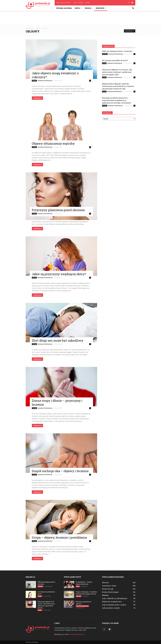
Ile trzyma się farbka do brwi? (115, 60)
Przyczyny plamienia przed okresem (58, 210)
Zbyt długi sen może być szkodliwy (58, 340)
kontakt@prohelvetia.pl (77, 634)
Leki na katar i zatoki (111, 608)
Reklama (81, 3)
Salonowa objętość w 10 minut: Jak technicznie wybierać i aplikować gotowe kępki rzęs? (117, 72)
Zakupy (105, 106)
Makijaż (105, 595)
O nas (75, 3)
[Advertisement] (80, 18)
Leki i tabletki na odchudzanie (115, 598)
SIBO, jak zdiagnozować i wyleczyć (117, 51)
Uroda (89, 8)
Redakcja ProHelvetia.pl (45, 81)
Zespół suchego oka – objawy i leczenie (60, 471)
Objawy (34, 81)
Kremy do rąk (108, 589)
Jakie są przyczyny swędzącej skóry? (59, 274)
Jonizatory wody (109, 586)
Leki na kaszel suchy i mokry (114, 605)
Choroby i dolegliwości (82, 606)
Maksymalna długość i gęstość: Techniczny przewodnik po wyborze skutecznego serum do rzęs (118, 86)
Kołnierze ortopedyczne (112, 602)
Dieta (78, 8)
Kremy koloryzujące (110, 592)
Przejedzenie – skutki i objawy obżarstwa (84, 583)
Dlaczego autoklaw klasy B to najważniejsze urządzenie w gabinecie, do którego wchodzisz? (117, 100)
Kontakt (87, 3)
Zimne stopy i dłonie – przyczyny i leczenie (57, 403)
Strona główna (64, 8)
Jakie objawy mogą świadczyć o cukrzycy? (55, 75)
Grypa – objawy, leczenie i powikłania (59, 537)
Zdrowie (101, 8)
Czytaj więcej (37, 98)
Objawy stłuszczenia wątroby (53, 143)
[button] (133, 8)
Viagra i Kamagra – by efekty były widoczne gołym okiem (86, 593)
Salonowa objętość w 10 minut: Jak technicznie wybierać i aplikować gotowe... (46, 605)
